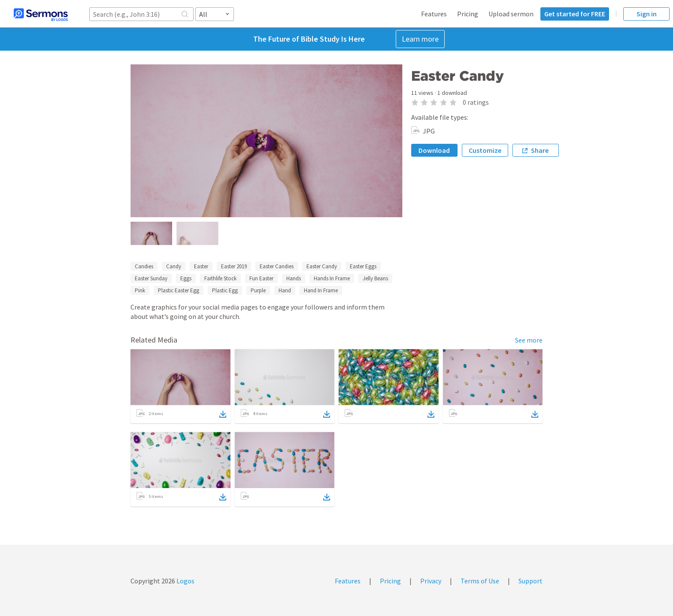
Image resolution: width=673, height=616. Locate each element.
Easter (201, 266)
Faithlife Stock (220, 278)
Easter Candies (277, 266)
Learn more (420, 39)
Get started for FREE (575, 14)
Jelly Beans (375, 278)
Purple (258, 290)
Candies (144, 266)
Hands (294, 278)
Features (434, 14)
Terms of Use (480, 581)
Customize (485, 150)
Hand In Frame (321, 290)
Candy (174, 266)
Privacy (431, 581)
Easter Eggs (363, 266)
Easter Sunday (151, 278)
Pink (140, 290)
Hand (285, 290)
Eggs (186, 278)
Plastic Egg (225, 290)
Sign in (647, 14)
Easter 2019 (234, 266)
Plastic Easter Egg (179, 290)
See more (529, 340)
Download (434, 150)
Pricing (468, 14)
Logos (185, 581)
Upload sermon (511, 14)
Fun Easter (261, 278)
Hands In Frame (332, 278)
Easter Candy (322, 266)
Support (531, 581)
